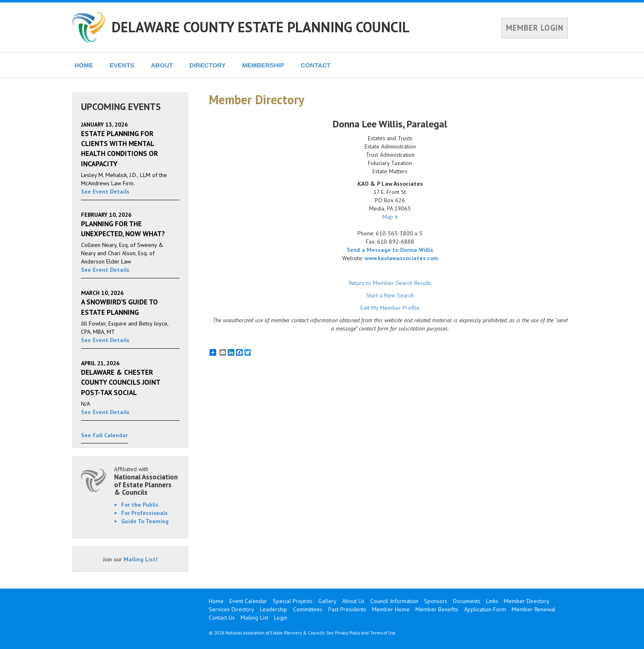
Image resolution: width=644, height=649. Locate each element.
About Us (353, 601)
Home (216, 601)
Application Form (485, 609)
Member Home (391, 609)
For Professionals (144, 513)
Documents (467, 601)
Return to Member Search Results (390, 283)
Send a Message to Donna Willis (390, 250)
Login (281, 618)
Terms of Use (383, 633)
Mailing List (140, 559)
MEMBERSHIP (263, 65)
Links (492, 601)
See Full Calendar (104, 435)
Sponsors (436, 601)
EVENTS (122, 65)
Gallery (327, 601)
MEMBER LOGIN (535, 28)
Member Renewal (534, 609)
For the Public (140, 505)
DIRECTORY (208, 65)
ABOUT (162, 65)
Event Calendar (248, 601)
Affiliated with (147, 481)
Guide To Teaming (145, 521)
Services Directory (231, 609)
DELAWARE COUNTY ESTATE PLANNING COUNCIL (261, 27)
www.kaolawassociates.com (401, 258)
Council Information (394, 601)
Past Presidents (347, 609)
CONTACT (316, 65)
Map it (390, 217)
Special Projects (293, 601)
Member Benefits (437, 609)
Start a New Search (390, 295)
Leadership (274, 609)
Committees (308, 609)
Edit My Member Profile (390, 308)
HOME (84, 65)
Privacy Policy (347, 633)
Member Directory (527, 601)
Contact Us (222, 618)
